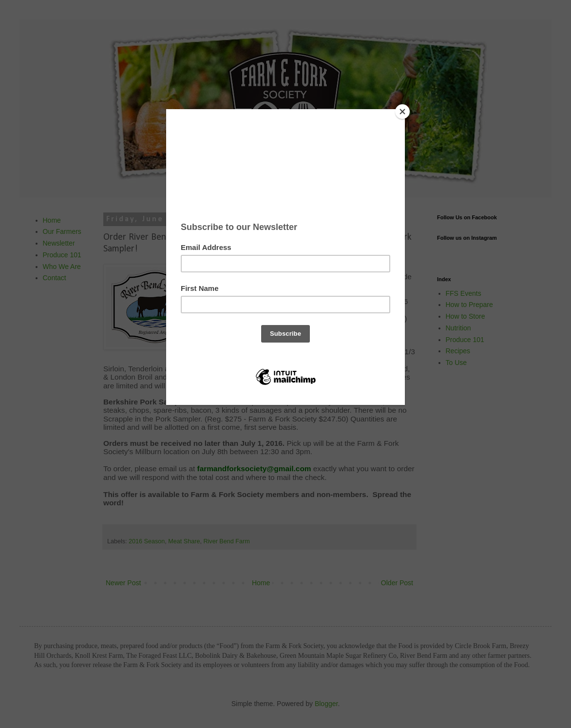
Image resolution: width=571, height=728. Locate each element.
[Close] (402, 112)
